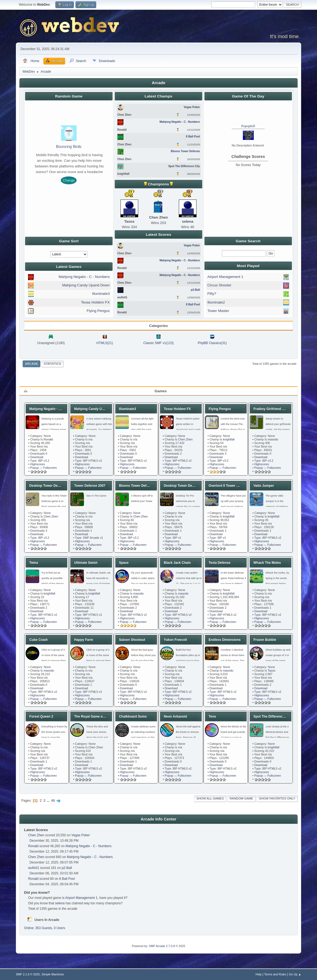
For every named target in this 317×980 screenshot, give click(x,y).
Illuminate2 (216, 302)
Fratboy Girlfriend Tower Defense (279, 409)
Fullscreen (50, 468)
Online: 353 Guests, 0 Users (45, 928)
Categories (158, 326)
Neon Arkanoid (175, 716)
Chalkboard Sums (133, 716)
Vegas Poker (81, 835)
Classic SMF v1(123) (158, 343)
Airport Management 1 (225, 277)
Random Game (241, 798)
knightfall (229, 439)
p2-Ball (67, 868)
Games (161, 391)
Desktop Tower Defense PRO (186, 486)
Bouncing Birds (69, 147)
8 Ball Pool (67, 879)
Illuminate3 (101, 294)
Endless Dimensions (224, 640)
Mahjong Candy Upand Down (86, 285)
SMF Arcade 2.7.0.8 (162, 946)
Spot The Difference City (272, 716)
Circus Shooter (219, 285)
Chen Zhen (185, 439)
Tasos (271, 670)
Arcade (32, 364)
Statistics (52, 364)
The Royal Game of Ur (91, 716)
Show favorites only (277, 798)
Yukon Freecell (175, 640)
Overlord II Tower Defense (229, 486)
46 (53, 800)
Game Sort (69, 241)
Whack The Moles (267, 563)
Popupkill (248, 126)
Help (258, 974)
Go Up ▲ (295, 974)
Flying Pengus (98, 311)
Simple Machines (53, 974)
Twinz (34, 563)
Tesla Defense (219, 563)
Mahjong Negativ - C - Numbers (84, 277)
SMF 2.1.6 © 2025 (28, 974)
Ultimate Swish (86, 563)
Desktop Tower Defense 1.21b (52, 486)
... (49, 800)
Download (37, 457)
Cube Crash (39, 640)
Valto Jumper (264, 486)
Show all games (210, 798)
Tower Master (218, 311)
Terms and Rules (275, 974)
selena (60, 903)
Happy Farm (84, 640)
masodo (273, 439)
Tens (212, 716)
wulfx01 (34, 868)
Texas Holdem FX (95, 302)
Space (124, 563)
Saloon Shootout (132, 640)
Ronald (48, 439)
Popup (34, 468)
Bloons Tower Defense (136, 486)
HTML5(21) (105, 343)
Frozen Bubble (265, 640)
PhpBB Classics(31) (212, 343)
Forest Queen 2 (41, 716)
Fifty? (212, 294)
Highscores (38, 464)
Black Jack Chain (177, 563)
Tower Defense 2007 (90, 486)
